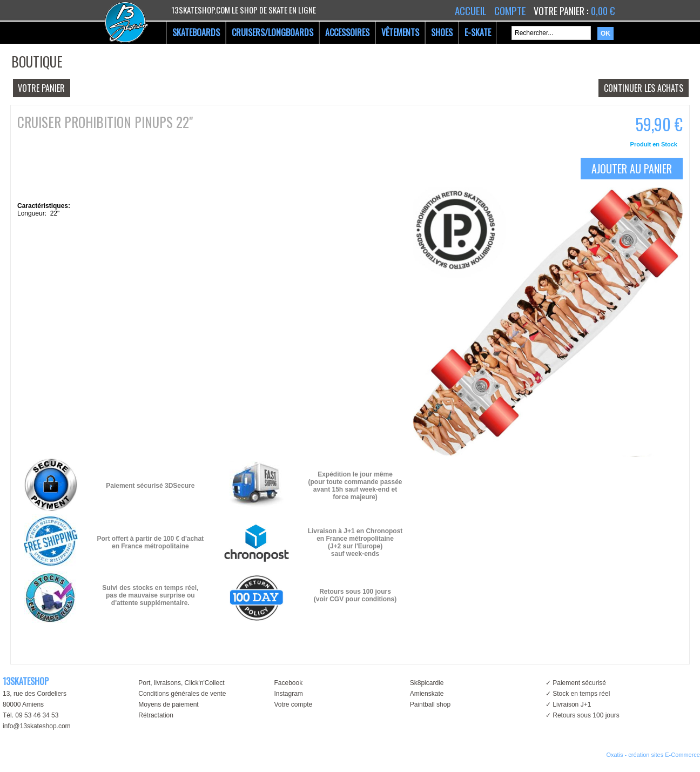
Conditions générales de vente (182, 694)
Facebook (288, 683)
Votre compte (293, 704)
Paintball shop (430, 704)
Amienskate (427, 694)
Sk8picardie (427, 683)
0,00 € (603, 11)
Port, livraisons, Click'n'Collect (181, 683)
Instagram (288, 694)
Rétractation (156, 715)
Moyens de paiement (168, 704)
